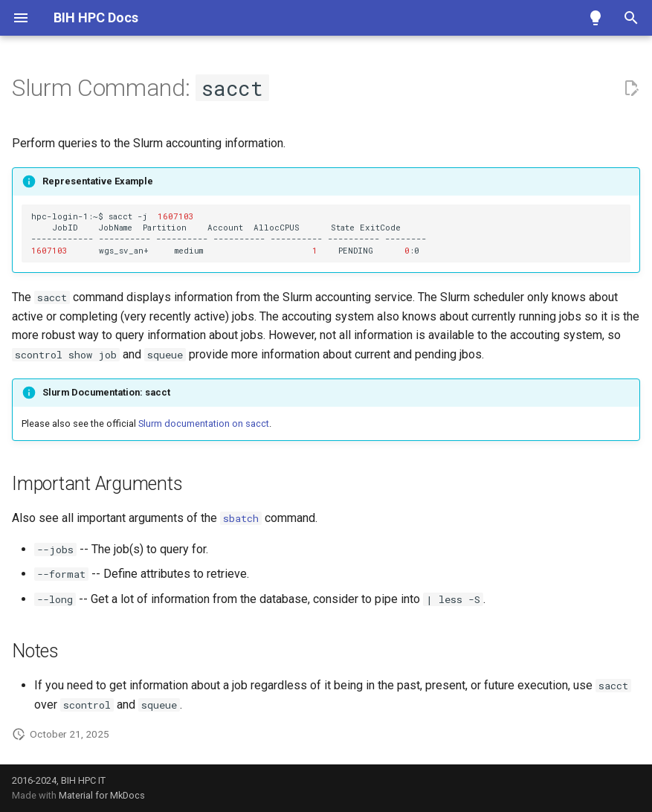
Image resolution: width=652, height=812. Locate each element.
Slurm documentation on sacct (204, 423)
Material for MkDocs (102, 795)
